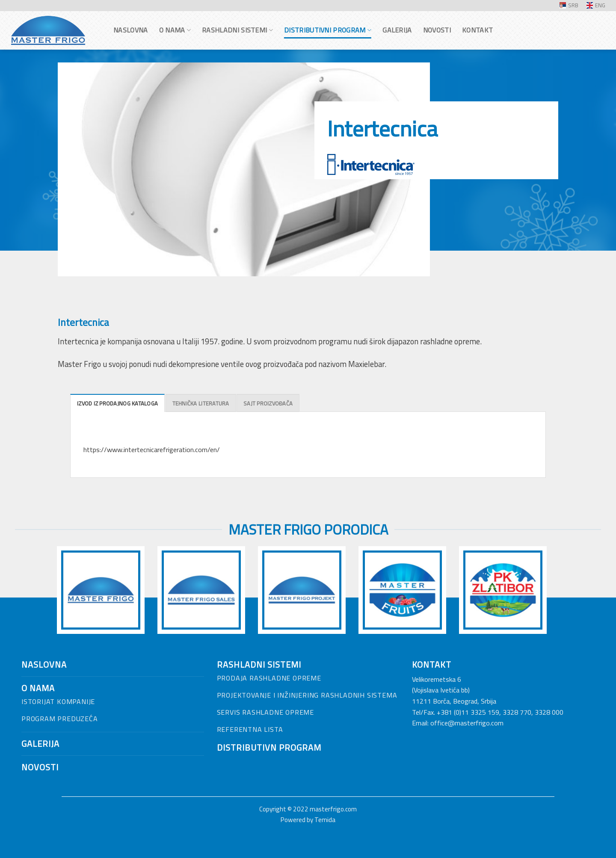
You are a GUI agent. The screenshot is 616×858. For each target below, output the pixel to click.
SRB (569, 5)
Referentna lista (250, 729)
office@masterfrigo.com (467, 723)
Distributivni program (328, 30)
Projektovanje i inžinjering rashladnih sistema (307, 695)
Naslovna (131, 30)
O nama (175, 30)
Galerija (397, 30)
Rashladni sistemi (237, 30)
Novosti (437, 30)
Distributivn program (269, 747)
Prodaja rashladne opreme (269, 678)
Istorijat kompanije (58, 701)
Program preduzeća (60, 719)
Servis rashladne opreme (265, 712)
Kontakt (477, 30)
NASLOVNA (44, 664)
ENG (596, 5)
